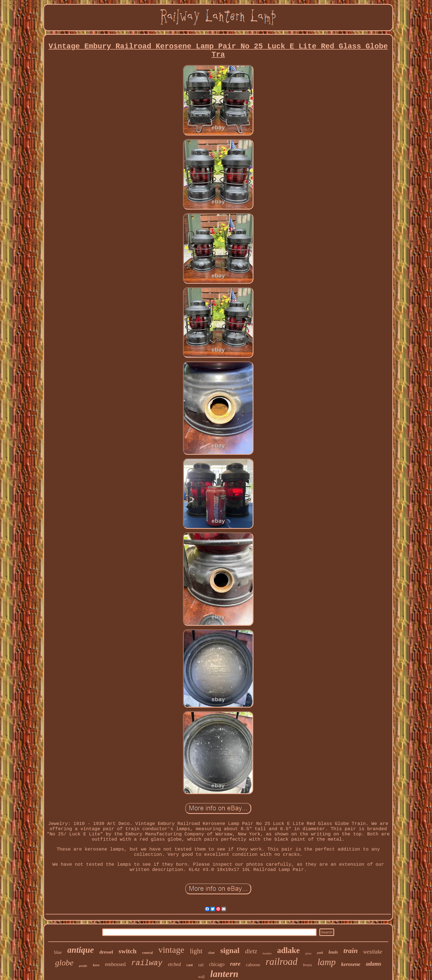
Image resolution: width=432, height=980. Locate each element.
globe (64, 963)
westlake (373, 952)
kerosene (351, 964)
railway (147, 963)
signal (230, 950)
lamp (326, 962)
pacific (83, 966)
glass (308, 953)
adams (374, 964)
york (320, 953)
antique (80, 950)
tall (201, 965)
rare (235, 964)
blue (58, 952)
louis (333, 952)
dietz (251, 951)
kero (96, 965)
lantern (224, 974)
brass (308, 965)
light (196, 951)
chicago (217, 964)
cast (189, 965)
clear (211, 953)
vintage (171, 950)
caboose (253, 965)
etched (174, 964)
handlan (267, 953)
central (148, 953)
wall (201, 977)
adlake (288, 950)
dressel (106, 952)
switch (127, 951)
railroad (281, 962)
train (350, 951)
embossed (115, 964)
